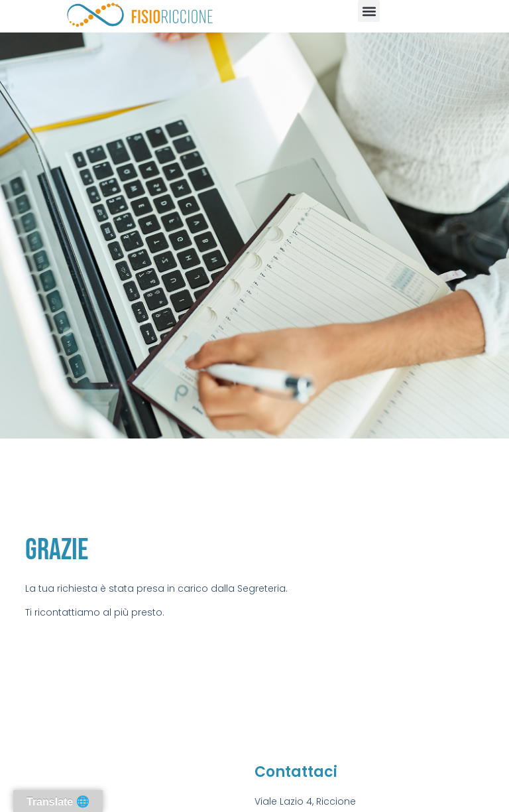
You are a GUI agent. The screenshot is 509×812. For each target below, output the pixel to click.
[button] (369, 11)
